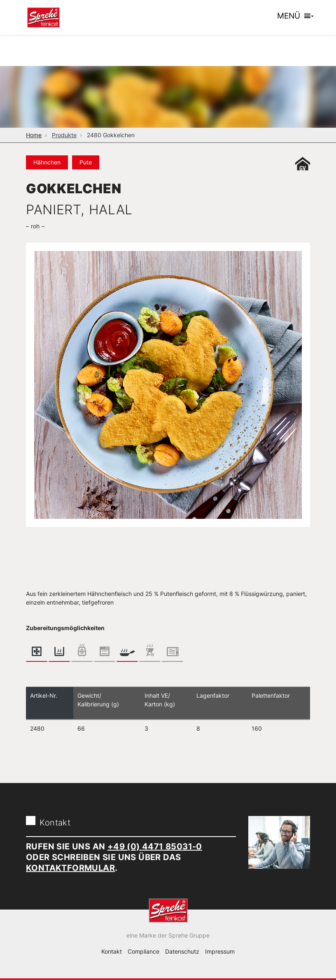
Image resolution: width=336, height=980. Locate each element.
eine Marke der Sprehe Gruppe (168, 935)
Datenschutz (182, 951)
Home (34, 135)
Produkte (64, 135)
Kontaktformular (70, 868)
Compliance (143, 951)
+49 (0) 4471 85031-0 (155, 846)
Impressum (220, 951)
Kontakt (112, 951)
